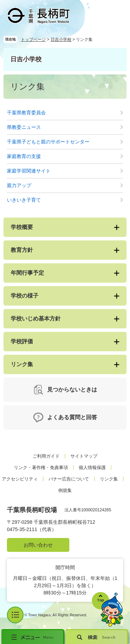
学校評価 (22, 341)
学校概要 (22, 227)
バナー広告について (69, 479)
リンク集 (22, 364)
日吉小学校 (61, 39)
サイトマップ (84, 456)
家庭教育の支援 (24, 156)
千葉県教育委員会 (26, 113)
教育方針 (22, 250)
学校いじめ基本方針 (36, 319)
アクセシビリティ (20, 479)
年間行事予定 (27, 273)
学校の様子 (25, 296)
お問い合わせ (38, 545)
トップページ (33, 39)
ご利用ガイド (46, 456)
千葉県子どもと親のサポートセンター (48, 142)
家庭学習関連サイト (29, 171)
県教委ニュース (24, 127)
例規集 (65, 490)
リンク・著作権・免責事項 (41, 467)
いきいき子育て (24, 200)
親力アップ (19, 185)
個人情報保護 (92, 467)
